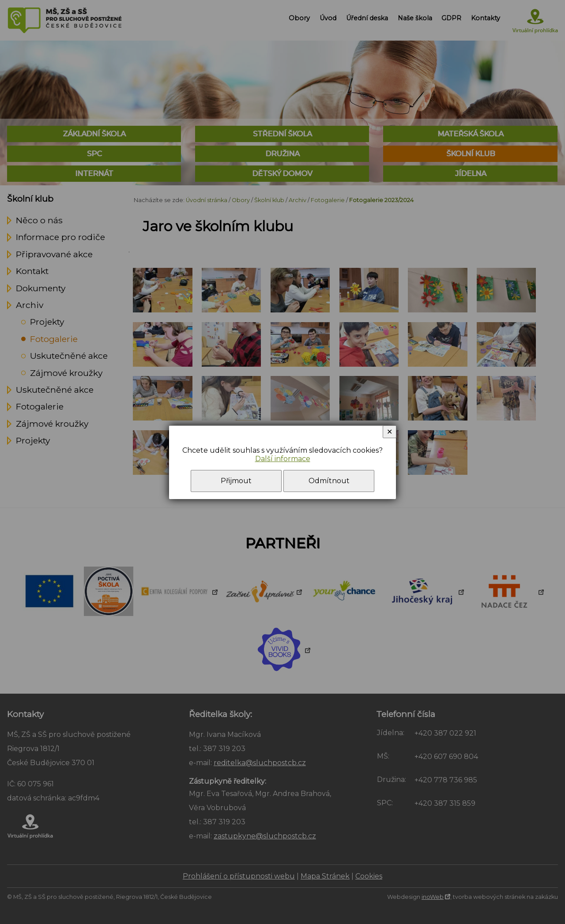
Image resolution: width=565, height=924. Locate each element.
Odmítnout (329, 481)
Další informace (283, 459)
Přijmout (236, 481)
